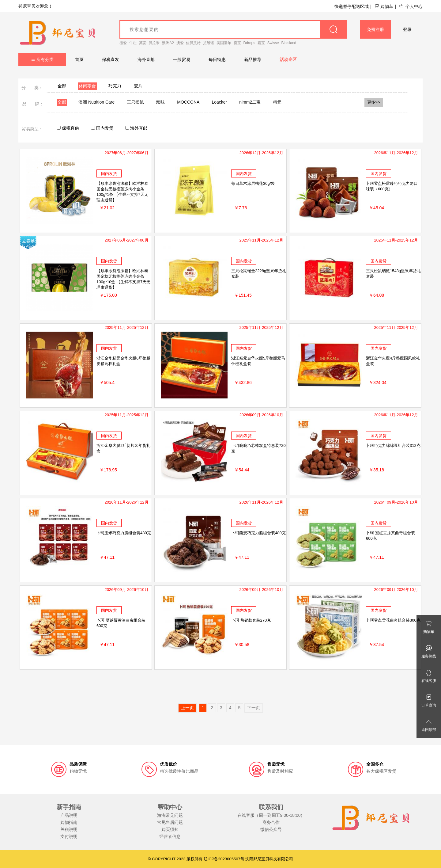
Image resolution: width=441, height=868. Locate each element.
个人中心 (411, 6)
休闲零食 (87, 86)
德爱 (123, 43)
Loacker (219, 102)
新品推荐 (253, 59)
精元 (277, 102)
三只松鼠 (135, 102)
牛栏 (133, 43)
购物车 (384, 6)
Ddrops (249, 43)
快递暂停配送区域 (352, 6)
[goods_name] (233, 29)
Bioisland (289, 43)
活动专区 (288, 59)
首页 (79, 59)
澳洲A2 (168, 43)
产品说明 (69, 815)
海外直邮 (146, 59)
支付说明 (69, 836)
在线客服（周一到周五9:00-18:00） (271, 815)
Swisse (273, 43)
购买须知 (170, 829)
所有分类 (42, 59)
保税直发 (111, 59)
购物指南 (69, 822)
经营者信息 (170, 836)
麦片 (138, 86)
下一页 (254, 708)
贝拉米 (154, 43)
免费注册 (375, 29)
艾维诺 (209, 43)
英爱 (143, 43)
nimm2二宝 (250, 102)
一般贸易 (182, 59)
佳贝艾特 (193, 43)
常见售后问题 (170, 822)
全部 (62, 86)
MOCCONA (188, 102)
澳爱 (180, 43)
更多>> (374, 102)
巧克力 (115, 86)
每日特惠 (217, 59)
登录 (407, 29)
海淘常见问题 (170, 815)
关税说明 (69, 829)
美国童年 (224, 43)
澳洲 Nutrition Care (96, 102)
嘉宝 (261, 43)
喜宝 (237, 43)
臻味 (160, 102)
